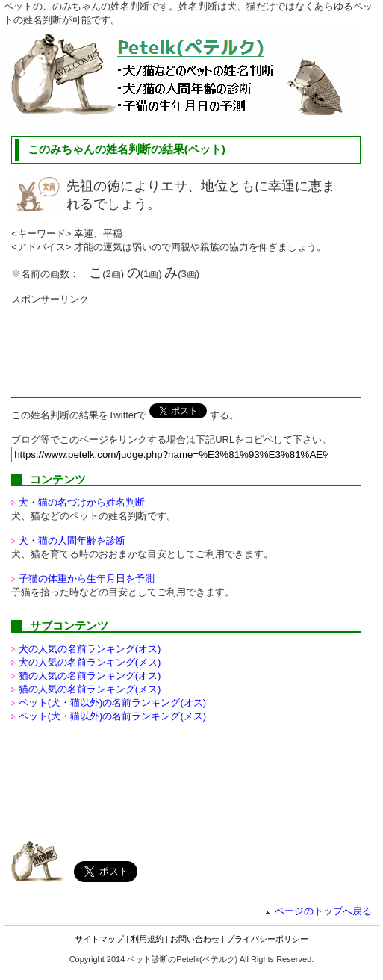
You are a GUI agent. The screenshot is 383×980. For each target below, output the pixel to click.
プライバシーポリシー (267, 939)
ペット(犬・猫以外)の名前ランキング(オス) (112, 703)
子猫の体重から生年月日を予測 (87, 579)
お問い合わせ (195, 939)
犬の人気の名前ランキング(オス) (90, 649)
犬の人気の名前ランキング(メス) (90, 662)
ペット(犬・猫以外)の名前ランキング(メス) (112, 716)
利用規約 (147, 939)
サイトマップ (99, 939)
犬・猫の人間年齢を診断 (72, 540)
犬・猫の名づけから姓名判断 (82, 502)
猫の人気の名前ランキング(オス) (90, 676)
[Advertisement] (131, 344)
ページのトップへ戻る (323, 911)
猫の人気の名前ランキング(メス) (90, 689)
